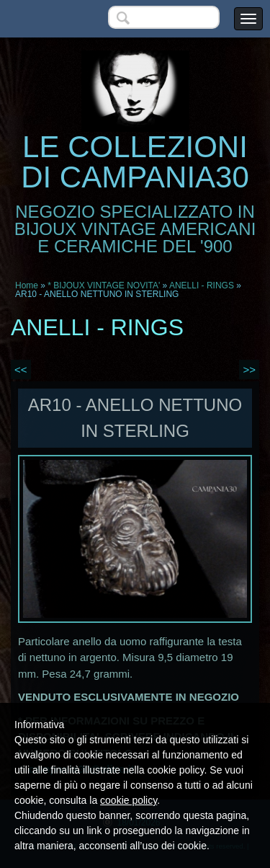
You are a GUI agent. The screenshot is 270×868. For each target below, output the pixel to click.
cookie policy (129, 800)
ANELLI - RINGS (202, 285)
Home (27, 285)
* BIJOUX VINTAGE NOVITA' (104, 285)
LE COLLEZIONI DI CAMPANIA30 (135, 162)
